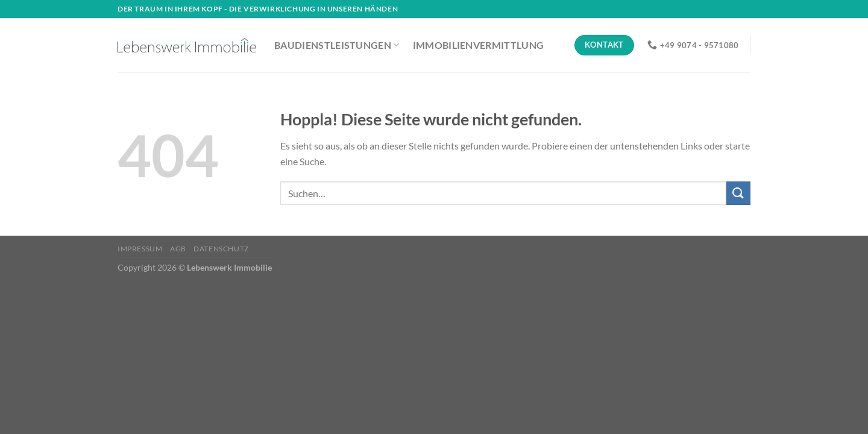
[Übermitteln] (738, 193)
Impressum (140, 249)
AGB (178, 249)
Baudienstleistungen (337, 45)
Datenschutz (221, 249)
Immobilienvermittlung (479, 45)
